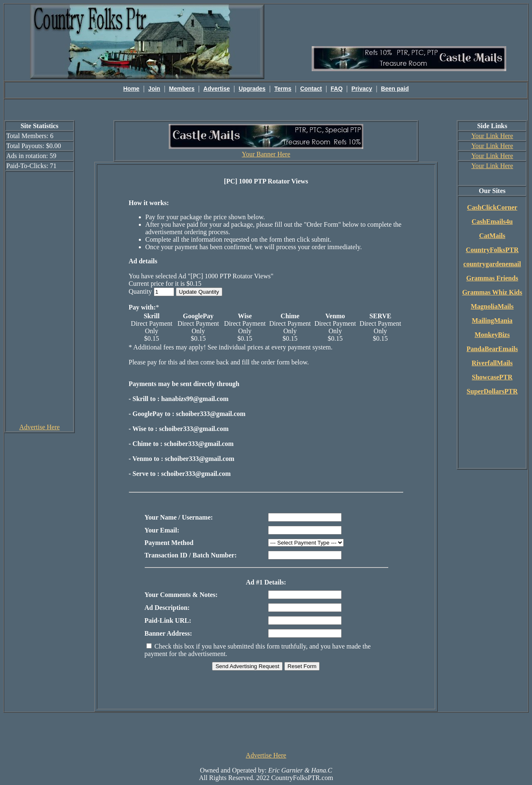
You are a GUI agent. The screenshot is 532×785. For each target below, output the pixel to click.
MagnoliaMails (492, 306)
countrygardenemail (492, 264)
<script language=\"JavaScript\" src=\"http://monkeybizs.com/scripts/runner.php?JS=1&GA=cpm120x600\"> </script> (39, 297)
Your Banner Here (266, 154)
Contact (311, 89)
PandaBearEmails (492, 349)
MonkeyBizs (492, 335)
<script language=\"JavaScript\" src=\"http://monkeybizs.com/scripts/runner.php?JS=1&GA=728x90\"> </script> (266, 731)
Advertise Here (39, 427)
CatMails (492, 236)
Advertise (217, 89)
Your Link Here (492, 136)
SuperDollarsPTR (492, 391)
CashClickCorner (492, 207)
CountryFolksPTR (492, 250)
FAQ (337, 89)
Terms (283, 89)
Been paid (395, 89)
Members (182, 89)
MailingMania (492, 321)
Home (132, 89)
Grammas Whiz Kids (492, 292)
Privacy (362, 89)
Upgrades (252, 89)
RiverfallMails (492, 363)
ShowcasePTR (492, 377)
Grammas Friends (492, 278)
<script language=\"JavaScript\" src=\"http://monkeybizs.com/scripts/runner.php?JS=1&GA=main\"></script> (409, 25)
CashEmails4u (492, 222)
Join (154, 89)
